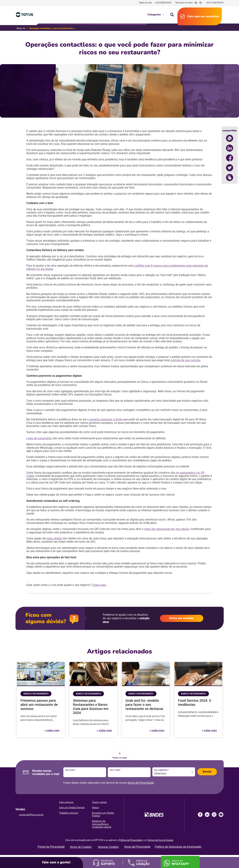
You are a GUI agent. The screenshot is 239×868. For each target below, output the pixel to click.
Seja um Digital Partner (72, 808)
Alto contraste (215, 3)
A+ (196, 2)
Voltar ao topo (120, 758)
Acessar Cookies (108, 847)
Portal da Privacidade (51, 847)
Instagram (214, 815)
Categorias (154, 15)
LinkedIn (207, 815)
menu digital (54, 538)
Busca (172, 15)
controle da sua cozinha (185, 360)
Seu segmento (161, 770)
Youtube (221, 815)
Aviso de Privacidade (141, 783)
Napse (95, 808)
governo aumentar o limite (106, 419)
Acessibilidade (163, 2)
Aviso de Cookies (81, 847)
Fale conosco (66, 802)
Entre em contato (182, 618)
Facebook (200, 815)
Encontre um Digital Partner (103, 814)
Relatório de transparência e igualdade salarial (102, 824)
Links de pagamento (39, 438)
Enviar (207, 772)
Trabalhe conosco (69, 813)
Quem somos (99, 802)
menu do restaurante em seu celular (166, 529)
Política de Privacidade (130, 840)
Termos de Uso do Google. (160, 840)
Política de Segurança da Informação (178, 847)
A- (201, 2)
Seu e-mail (115, 770)
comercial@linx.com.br (31, 815)
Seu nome (70, 770)
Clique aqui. (99, 585)
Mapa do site (145, 2)
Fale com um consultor (203, 16)
